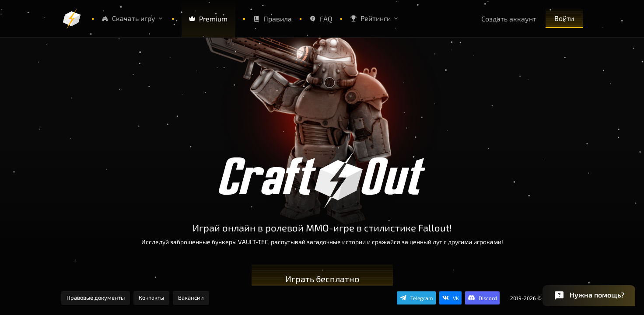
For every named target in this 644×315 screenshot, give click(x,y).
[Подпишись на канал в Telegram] (416, 298)
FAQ (321, 19)
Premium (208, 19)
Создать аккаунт (509, 19)
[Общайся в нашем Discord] (482, 298)
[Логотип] (72, 19)
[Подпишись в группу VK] (450, 298)
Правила (272, 19)
